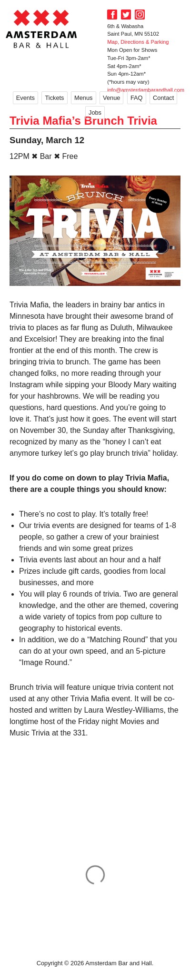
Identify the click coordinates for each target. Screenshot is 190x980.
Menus (83, 98)
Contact (163, 98)
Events (25, 98)
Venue (111, 98)
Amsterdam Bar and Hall (41, 29)
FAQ (137, 98)
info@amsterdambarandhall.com (146, 90)
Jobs (95, 113)
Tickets (54, 98)
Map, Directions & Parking (138, 42)
